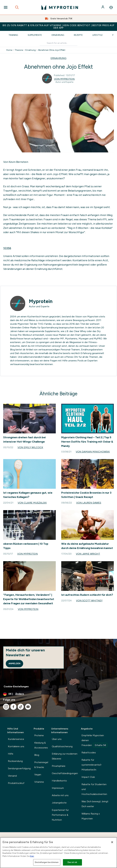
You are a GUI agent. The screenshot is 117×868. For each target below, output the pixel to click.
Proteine (39, 735)
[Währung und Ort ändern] (58, 694)
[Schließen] (112, 842)
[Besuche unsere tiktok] (21, 707)
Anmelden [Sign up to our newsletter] (14, 664)
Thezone (19, 50)
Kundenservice (16, 739)
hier (32, 856)
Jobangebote (59, 803)
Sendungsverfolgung (19, 768)
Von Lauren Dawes (89, 503)
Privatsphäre (59, 766)
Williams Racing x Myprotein (91, 816)
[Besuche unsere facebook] (13, 707)
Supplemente (35, 35)
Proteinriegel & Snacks (41, 765)
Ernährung (58, 35)
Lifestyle (98, 35)
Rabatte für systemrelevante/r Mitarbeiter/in (91, 765)
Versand (12, 776)
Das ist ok (72, 862)
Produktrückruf (16, 783)
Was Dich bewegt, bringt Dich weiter (95, 804)
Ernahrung (31, 50)
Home (9, 50)
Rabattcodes (89, 753)
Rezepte (78, 35)
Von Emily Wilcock (30, 447)
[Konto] (103, 7)
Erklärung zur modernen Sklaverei (65, 756)
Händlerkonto (59, 781)
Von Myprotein (64, 79)
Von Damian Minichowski (93, 452)
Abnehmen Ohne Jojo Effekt (52, 50)
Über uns (57, 739)
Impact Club (88, 777)
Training (13, 35)
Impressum (58, 788)
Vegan (38, 775)
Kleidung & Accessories (41, 745)
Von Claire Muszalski (32, 503)
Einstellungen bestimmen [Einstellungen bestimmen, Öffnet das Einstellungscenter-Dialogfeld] (47, 862)
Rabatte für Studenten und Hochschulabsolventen (94, 789)
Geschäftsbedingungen (65, 773)
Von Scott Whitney (89, 601)
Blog (37, 755)
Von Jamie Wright (88, 554)
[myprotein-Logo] (60, 7)
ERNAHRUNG (58, 58)
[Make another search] (58, 43)
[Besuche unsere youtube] (28, 707)
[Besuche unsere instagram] (6, 707)
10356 (7, 248)
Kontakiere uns (16, 746)
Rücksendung (15, 761)
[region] (58, 853)
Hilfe (11, 754)
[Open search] (17, 7)
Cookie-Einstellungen (16, 686)
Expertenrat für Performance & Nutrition (60, 815)
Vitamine (39, 782)
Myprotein (41, 301)
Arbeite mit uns (60, 795)
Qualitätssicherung (62, 746)
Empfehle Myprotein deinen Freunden (94, 741)
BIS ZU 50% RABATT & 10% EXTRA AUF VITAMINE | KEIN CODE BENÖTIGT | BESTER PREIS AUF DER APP (58, 27)
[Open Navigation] (6, 7)
